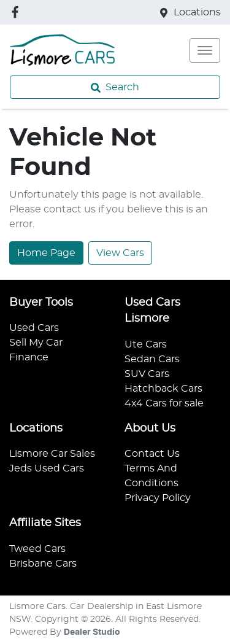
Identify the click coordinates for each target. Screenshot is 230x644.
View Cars (120, 253)
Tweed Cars (37, 549)
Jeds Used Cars (47, 468)
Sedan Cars (152, 359)
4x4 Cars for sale (164, 403)
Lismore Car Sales (52, 454)
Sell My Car (36, 343)
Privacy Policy (158, 498)
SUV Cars (147, 374)
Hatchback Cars (163, 389)
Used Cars (34, 328)
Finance (29, 357)
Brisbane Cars (43, 564)
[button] (205, 50)
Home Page (46, 253)
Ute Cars (146, 344)
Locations (197, 12)
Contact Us (152, 454)
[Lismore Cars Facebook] (17, 12)
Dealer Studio (92, 632)
